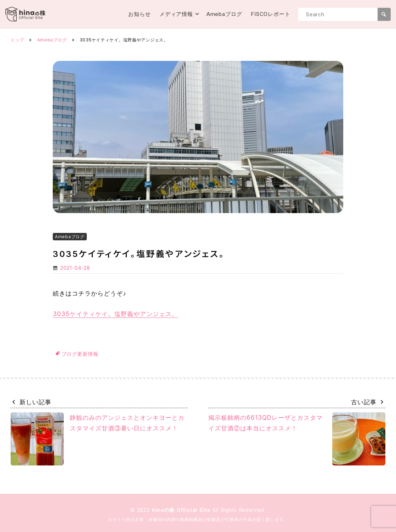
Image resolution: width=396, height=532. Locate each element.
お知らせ (140, 14)
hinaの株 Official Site (182, 510)
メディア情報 (176, 14)
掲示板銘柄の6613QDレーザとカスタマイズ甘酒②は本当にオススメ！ (297, 439)
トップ (17, 40)
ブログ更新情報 (80, 354)
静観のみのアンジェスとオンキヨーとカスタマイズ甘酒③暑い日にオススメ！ (98, 439)
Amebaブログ (224, 14)
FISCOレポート (271, 14)
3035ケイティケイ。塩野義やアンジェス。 (115, 314)
